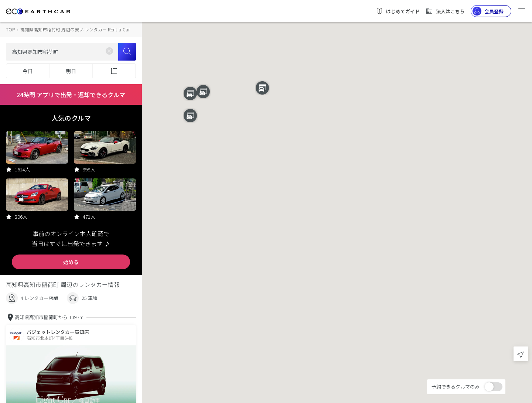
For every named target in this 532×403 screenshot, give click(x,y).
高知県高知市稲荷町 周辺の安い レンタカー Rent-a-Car (75, 29)
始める (71, 262)
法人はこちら (445, 11)
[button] (337, 195)
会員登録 (488, 11)
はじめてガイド (398, 11)
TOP (10, 29)
